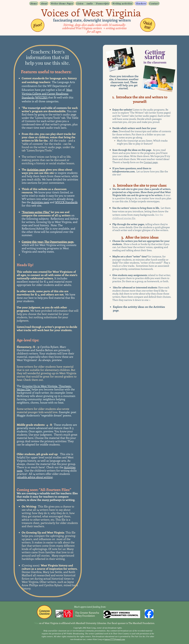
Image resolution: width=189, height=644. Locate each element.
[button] (62, 3)
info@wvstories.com (124, 171)
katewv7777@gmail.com (115, 639)
